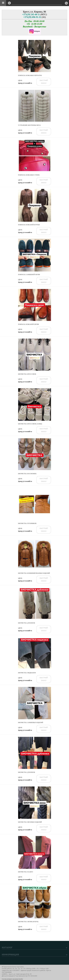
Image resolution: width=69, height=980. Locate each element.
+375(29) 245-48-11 (31, 14)
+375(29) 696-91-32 (32, 17)
